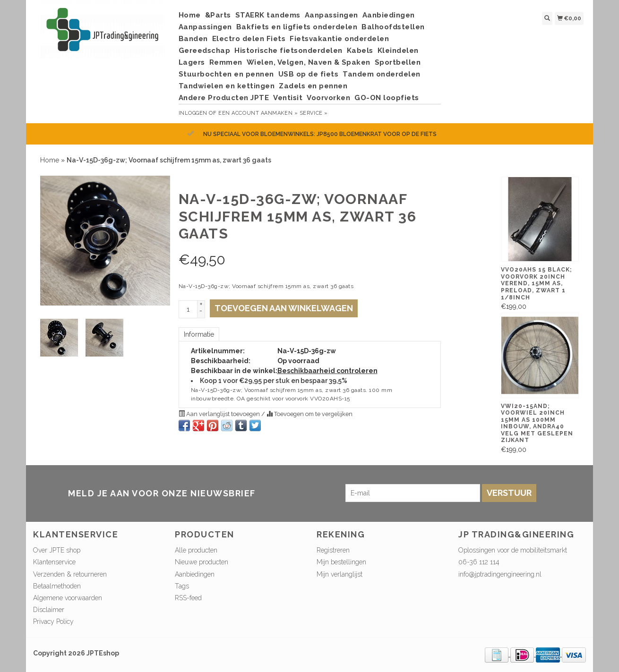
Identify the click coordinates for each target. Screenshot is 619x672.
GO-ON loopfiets (387, 98)
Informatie (199, 334)
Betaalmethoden (57, 586)
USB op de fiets (309, 74)
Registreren (333, 550)
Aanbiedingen (389, 15)
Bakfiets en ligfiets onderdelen (297, 27)
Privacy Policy (53, 621)
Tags (182, 586)
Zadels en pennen (313, 86)
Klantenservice (54, 562)
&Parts (218, 15)
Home (190, 15)
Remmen (226, 62)
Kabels (360, 51)
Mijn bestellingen (341, 562)
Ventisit (288, 98)
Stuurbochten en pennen (226, 74)
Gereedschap (205, 51)
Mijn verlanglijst (340, 574)
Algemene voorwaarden (68, 598)
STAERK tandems (268, 15)
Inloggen (193, 113)
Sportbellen (398, 62)
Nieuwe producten (202, 562)
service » (314, 113)
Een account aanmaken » (258, 113)
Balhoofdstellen (393, 27)
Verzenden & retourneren (70, 574)
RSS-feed (188, 598)
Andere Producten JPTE (224, 98)
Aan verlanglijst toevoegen (220, 414)
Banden (193, 39)
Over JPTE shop (57, 550)
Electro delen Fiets (249, 39)
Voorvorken (328, 98)
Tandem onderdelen (382, 74)
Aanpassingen (331, 15)
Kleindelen (398, 51)
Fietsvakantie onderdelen (339, 39)
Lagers (192, 62)
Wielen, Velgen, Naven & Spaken (309, 62)
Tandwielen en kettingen (227, 86)
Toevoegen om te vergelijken (309, 414)
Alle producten (196, 550)
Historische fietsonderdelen (288, 51)
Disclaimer (49, 610)
